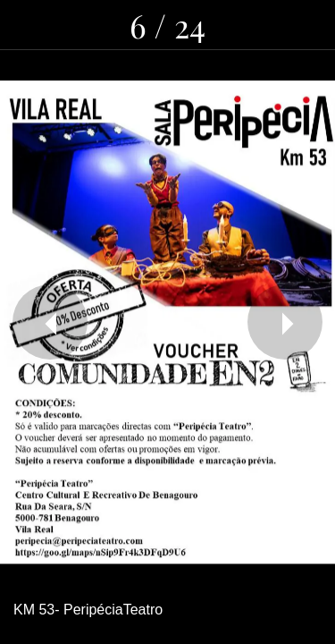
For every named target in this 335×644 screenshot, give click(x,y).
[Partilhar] (217, 25)
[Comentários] (264, 25)
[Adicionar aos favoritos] (310, 25)
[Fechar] (25, 25)
